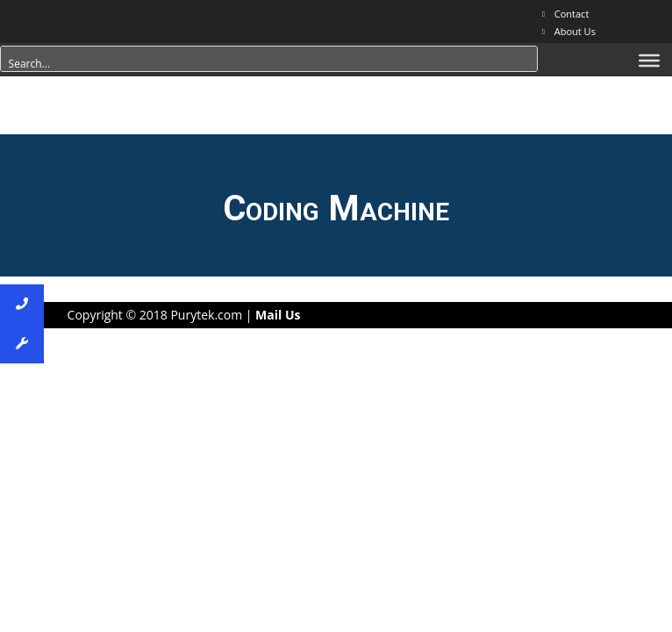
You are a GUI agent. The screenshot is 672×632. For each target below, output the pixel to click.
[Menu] (649, 61)
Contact (572, 14)
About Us (575, 31)
